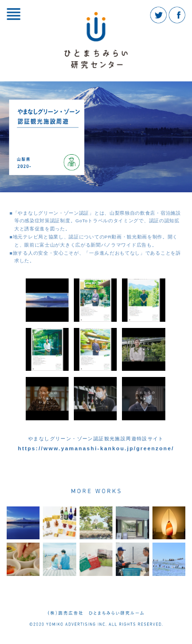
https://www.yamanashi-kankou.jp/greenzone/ (96, 449)
